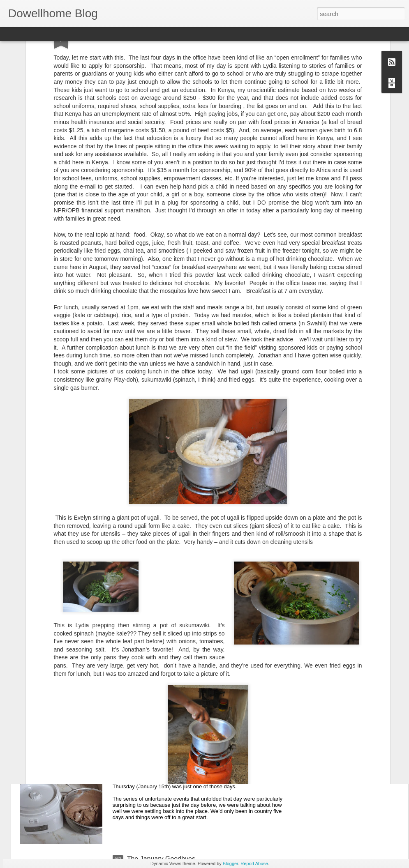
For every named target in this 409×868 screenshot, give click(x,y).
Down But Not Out (154, 766)
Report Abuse (254, 863)
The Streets (144, 672)
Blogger (230, 863)
